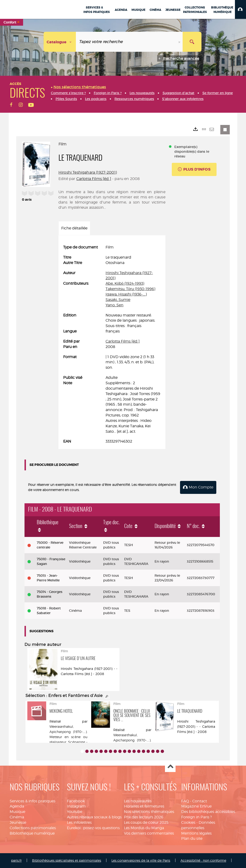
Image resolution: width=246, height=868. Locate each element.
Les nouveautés (138, 801)
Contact (200, 801)
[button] (240, 9)
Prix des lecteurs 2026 (144, 817)
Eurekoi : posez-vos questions (93, 828)
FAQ (185, 801)
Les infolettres (79, 822)
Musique (17, 812)
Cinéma (17, 817)
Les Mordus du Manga (144, 828)
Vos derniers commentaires (149, 833)
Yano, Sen (115, 305)
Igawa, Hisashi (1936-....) (126, 294)
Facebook (76, 801)
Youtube (75, 812)
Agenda (17, 806)
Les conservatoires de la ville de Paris (141, 860)
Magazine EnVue (196, 806)
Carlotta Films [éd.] (94, 179)
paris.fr (16, 860)
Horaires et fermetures (144, 806)
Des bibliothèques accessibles (208, 812)
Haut (170, 767)
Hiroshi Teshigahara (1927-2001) (88, 172)
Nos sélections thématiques (149, 812)
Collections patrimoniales (33, 828)
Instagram (76, 806)
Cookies (188, 822)
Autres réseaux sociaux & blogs (94, 817)
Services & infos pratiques (33, 801)
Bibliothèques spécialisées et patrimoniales (67, 860)
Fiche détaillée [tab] (74, 228)
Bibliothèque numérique (32, 833)
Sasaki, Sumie (118, 300)
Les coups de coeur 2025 (146, 822)
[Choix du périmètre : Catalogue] (60, 42)
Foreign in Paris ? (197, 817)
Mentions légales (196, 833)
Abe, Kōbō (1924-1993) (125, 283)
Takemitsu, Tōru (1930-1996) (130, 289)
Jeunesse (18, 822)
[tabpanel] (112, 344)
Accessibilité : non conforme (203, 860)
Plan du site (192, 838)
